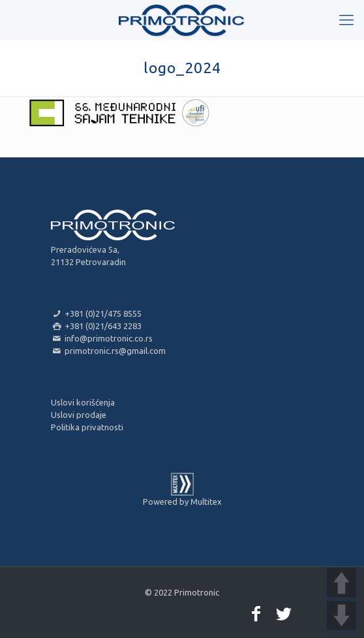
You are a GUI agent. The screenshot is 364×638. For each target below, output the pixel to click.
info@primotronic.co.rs (102, 338)
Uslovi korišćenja (83, 402)
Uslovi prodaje (79, 415)
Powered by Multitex (182, 502)
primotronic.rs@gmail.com (108, 351)
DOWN (341, 615)
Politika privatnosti (87, 427)
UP (341, 583)
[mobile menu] (346, 20)
